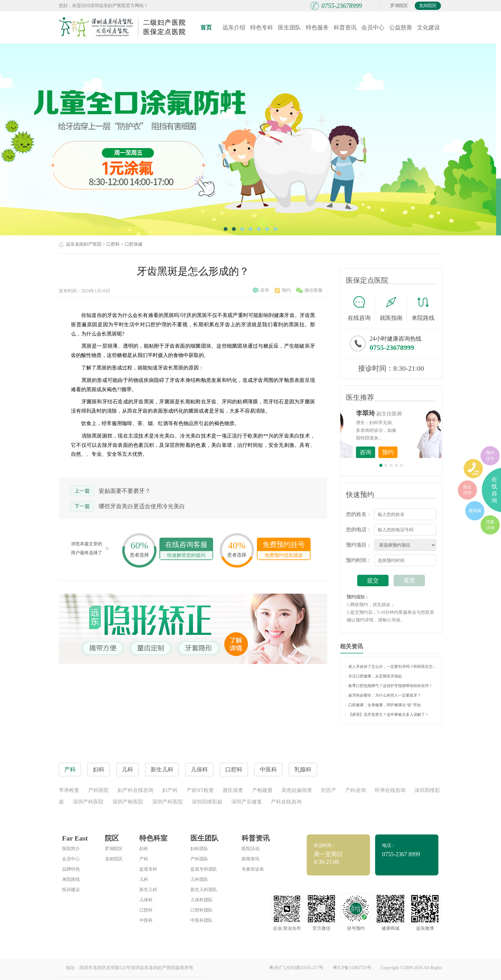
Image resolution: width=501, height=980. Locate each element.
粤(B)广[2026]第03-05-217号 (296, 968)
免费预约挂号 (284, 550)
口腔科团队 (202, 910)
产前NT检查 (200, 790)
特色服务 (317, 28)
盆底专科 (148, 869)
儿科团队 (199, 879)
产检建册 (262, 790)
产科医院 (98, 790)
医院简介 (71, 849)
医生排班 (467, 490)
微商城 (475, 511)
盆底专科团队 (204, 869)
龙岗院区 (428, 6)
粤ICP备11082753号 (352, 968)
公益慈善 (401, 28)
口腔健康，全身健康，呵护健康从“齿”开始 (383, 705)
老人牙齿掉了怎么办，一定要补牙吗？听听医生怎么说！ (391, 667)
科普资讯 (345, 28)
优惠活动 (490, 525)
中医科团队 (202, 920)
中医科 (146, 920)
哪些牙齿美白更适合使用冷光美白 (142, 506)
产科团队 (199, 859)
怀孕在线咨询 (390, 790)
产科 (144, 859)
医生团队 (289, 28)
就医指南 (393, 308)
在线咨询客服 (186, 550)
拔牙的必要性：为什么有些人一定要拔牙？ (383, 695)
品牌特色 (71, 869)
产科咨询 (356, 790)
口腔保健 (134, 244)
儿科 (144, 879)
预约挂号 (490, 456)
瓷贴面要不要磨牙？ (125, 491)
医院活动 (250, 849)
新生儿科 (148, 890)
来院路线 (423, 309)
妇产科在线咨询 (135, 790)
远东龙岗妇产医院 (84, 244)
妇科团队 (199, 849)
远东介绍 (234, 28)
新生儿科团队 (204, 890)
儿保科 (146, 900)
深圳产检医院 (128, 802)
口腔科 (113, 244)
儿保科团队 (202, 900)
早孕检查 (69, 790)
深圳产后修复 (247, 802)
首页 (206, 28)
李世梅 (401, 413)
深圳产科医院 (88, 802)
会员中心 (373, 28)
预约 (283, 290)
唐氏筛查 (233, 790)
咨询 (261, 290)
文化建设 (428, 28)
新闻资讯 (250, 859)
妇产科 (170, 790)
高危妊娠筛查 (297, 790)
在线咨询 (361, 308)
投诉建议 (71, 890)
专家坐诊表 (253, 869)
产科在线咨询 (286, 802)
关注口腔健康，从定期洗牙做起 (374, 676)
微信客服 (309, 290)
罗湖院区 (399, 6)
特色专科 (262, 28)
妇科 (144, 849)
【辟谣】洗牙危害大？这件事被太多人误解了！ (387, 715)
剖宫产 (329, 790)
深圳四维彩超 (207, 802)
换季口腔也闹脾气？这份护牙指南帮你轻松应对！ (389, 686)
